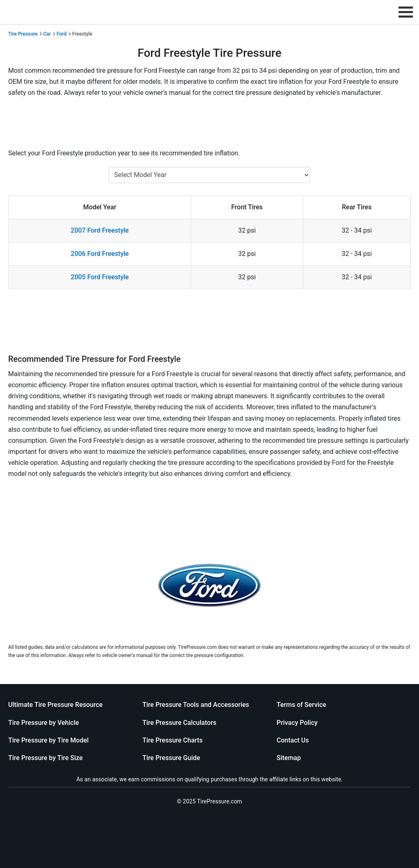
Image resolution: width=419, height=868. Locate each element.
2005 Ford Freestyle (100, 277)
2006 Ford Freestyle (100, 254)
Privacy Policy (297, 723)
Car (47, 34)
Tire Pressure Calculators (179, 723)
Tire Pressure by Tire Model (48, 740)
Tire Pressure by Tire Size (45, 758)
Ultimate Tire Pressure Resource (55, 705)
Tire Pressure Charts (172, 740)
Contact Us (293, 740)
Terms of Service (301, 705)
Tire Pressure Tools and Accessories (196, 705)
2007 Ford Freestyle (100, 230)
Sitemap (289, 758)
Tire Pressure (23, 34)
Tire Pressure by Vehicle (44, 723)
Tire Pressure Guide (171, 758)
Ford (61, 34)
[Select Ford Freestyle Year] (209, 175)
